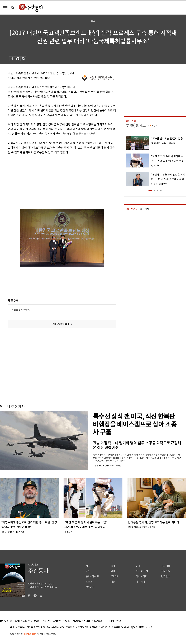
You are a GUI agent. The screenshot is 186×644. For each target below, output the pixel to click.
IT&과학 (115, 576)
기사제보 (166, 566)
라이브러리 (142, 576)
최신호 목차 (142, 571)
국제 (113, 571)
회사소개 (15, 621)
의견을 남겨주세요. (21, 310)
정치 (88, 566)
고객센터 (57, 621)
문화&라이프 (92, 576)
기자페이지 (142, 582)
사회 (88, 571)
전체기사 (90, 587)
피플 (113, 582)
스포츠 (89, 582)
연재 (138, 566)
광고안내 (166, 576)
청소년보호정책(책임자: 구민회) (107, 621)
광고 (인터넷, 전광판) (31, 621)
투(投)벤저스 (136, 125)
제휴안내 (47, 621)
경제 (113, 566)
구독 (153, 126)
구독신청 (166, 571)
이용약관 (67, 621)
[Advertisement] (54, 179)
